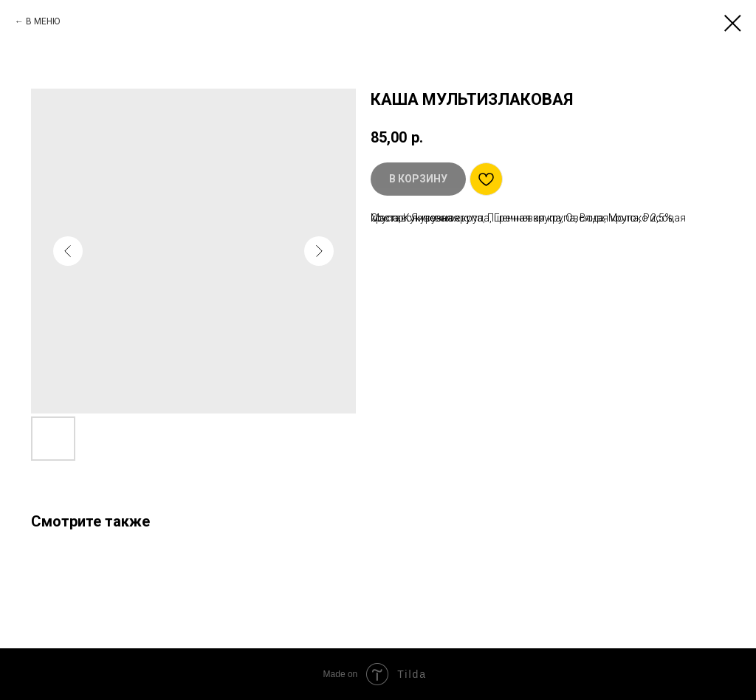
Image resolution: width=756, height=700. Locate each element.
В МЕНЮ (43, 21)
